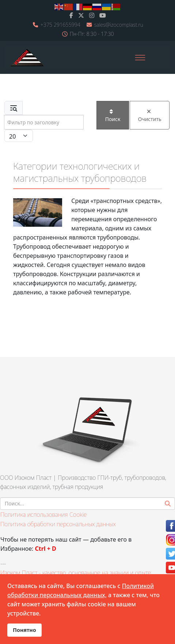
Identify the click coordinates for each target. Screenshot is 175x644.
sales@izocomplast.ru (119, 25)
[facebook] (71, 15)
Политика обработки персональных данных (58, 524)
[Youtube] (103, 15)
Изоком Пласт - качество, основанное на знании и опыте (76, 573)
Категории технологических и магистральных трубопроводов (80, 172)
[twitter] (81, 15)
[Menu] (140, 57)
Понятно (24, 630)
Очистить (150, 116)
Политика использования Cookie (43, 515)
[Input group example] (44, 122)
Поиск (113, 116)
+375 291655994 (60, 25)
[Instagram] (92, 15)
